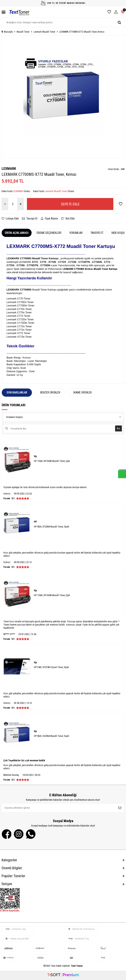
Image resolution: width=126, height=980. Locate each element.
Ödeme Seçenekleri (49, 233)
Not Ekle (68, 219)
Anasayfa (7, 32)
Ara (118, 428)
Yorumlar (76, 233)
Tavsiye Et (30, 219)
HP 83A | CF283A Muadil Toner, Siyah (52, 527)
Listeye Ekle (10, 219)
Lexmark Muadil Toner (44, 32)
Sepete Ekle (70, 204)
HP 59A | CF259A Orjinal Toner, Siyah (51, 667)
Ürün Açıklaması (17, 233)
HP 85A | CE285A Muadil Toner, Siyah (52, 736)
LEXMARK (9, 169)
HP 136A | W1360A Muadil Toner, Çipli (52, 461)
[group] (63, 97)
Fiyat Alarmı (49, 219)
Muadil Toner (23, 32)
